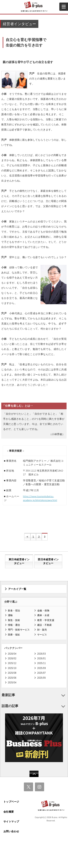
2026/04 (12, 654)
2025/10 (12, 668)
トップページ (11, 802)
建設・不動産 (45, 625)
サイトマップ (11, 822)
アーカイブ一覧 (17, 589)
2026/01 (42, 658)
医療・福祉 (14, 635)
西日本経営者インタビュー (48, 561)
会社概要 (9, 812)
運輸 (10, 615)
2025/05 (42, 678)
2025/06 (12, 678)
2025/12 (12, 663)
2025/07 (42, 673)
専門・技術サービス (19, 630)
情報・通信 (14, 625)
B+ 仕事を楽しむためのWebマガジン (34, 7)
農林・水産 (43, 615)
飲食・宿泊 (14, 611)
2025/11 (42, 663)
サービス (42, 635)
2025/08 (12, 673)
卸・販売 (42, 630)
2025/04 (12, 683)
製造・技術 (14, 620)
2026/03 (42, 654)
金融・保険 (43, 611)
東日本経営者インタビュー (19, 561)
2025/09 (42, 668)
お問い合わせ (11, 831)
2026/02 (12, 658)
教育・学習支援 (46, 620)
